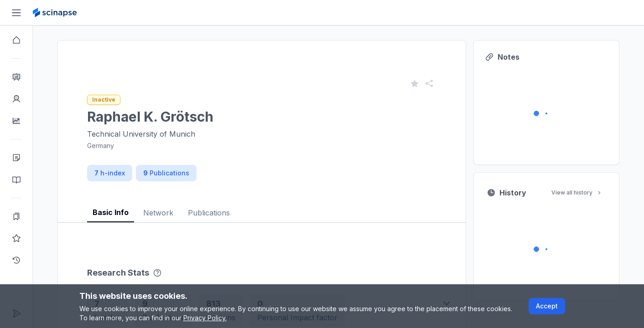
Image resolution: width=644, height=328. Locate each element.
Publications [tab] (209, 213)
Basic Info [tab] (111, 212)
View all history (577, 192)
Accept (547, 306)
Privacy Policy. (205, 318)
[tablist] (262, 206)
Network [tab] (158, 213)
